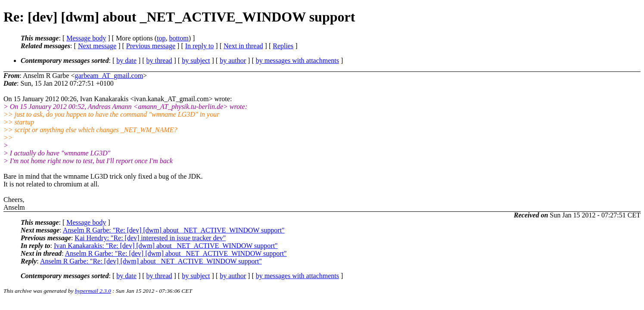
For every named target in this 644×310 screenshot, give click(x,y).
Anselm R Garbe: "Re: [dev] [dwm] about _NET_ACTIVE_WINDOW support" (174, 230)
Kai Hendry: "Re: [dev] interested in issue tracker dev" (150, 238)
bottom (179, 38)
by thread (159, 60)
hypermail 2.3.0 (93, 291)
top (161, 38)
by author (233, 60)
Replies (283, 46)
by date (126, 60)
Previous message (151, 46)
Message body (86, 38)
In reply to (200, 46)
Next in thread (243, 46)
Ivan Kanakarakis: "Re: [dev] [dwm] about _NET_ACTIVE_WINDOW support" (166, 246)
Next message (97, 46)
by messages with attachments (297, 60)
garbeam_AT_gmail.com (109, 76)
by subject (196, 60)
